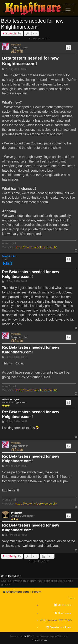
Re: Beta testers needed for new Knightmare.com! (31, 274)
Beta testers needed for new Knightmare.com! (32, 24)
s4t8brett (17, 513)
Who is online (11, 576)
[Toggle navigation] (68, 9)
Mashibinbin (10, 256)
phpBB (27, 636)
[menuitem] (56, 605)
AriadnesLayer (11, 400)
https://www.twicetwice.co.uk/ (36, 247)
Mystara (16, 45)
